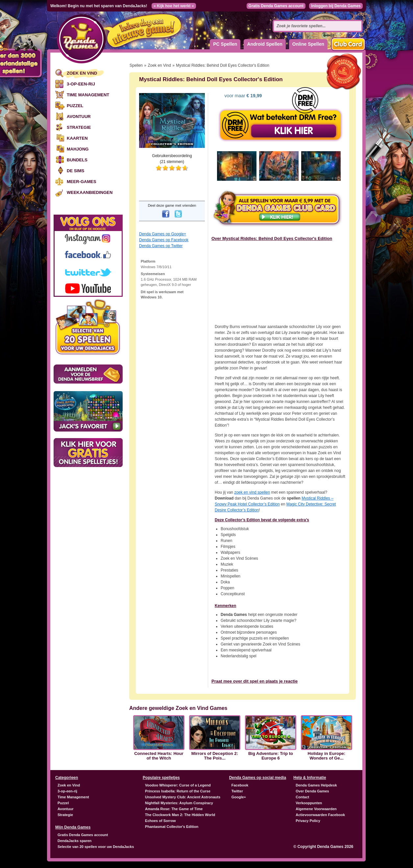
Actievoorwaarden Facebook (320, 815)
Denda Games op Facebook (164, 240)
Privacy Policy (308, 821)
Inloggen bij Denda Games (336, 6)
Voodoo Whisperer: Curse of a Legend (178, 785)
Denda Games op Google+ (163, 234)
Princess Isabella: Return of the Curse (178, 791)
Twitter (237, 791)
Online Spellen (308, 44)
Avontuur (79, 117)
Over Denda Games (312, 791)
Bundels (77, 160)
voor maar (243, 96)
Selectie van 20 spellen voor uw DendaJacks (96, 847)
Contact (302, 797)
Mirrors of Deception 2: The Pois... (215, 756)
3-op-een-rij (81, 84)
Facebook (240, 785)
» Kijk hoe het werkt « (174, 6)
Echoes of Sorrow (160, 821)
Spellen (136, 65)
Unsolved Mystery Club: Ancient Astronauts (183, 797)
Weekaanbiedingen (90, 192)
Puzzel (75, 106)
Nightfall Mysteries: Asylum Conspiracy (179, 803)
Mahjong (78, 149)
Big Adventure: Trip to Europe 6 (271, 756)
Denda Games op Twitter (161, 246)
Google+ (239, 797)
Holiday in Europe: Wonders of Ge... (327, 756)
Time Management (88, 95)
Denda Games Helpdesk (316, 785)
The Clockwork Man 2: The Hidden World (180, 815)
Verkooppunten (309, 803)
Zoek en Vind (82, 73)
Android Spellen (265, 44)
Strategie (79, 127)
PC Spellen (225, 44)
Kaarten (77, 138)
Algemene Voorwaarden (316, 809)
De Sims (75, 171)
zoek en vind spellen (252, 492)
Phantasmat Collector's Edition (172, 827)
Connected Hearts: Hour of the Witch (159, 756)
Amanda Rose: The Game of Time (174, 809)
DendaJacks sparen (74, 841)
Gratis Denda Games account (276, 6)
